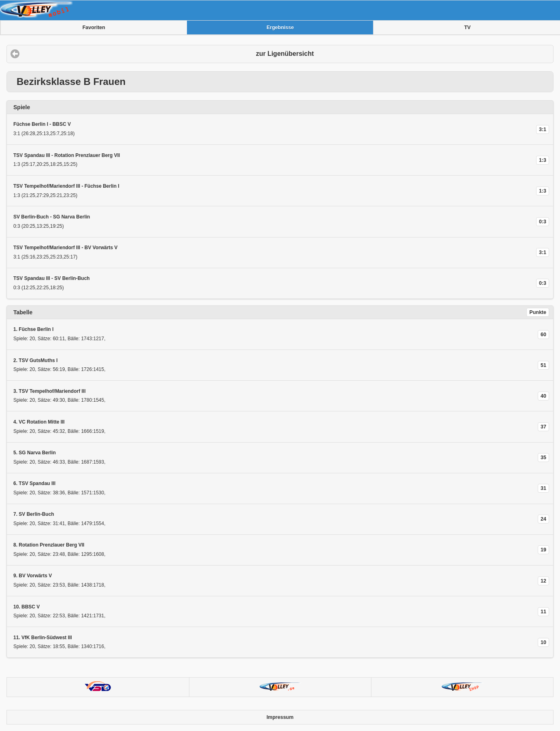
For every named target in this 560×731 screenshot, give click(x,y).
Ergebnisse (280, 28)
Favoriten (94, 28)
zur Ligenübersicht (285, 54)
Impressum (280, 717)
